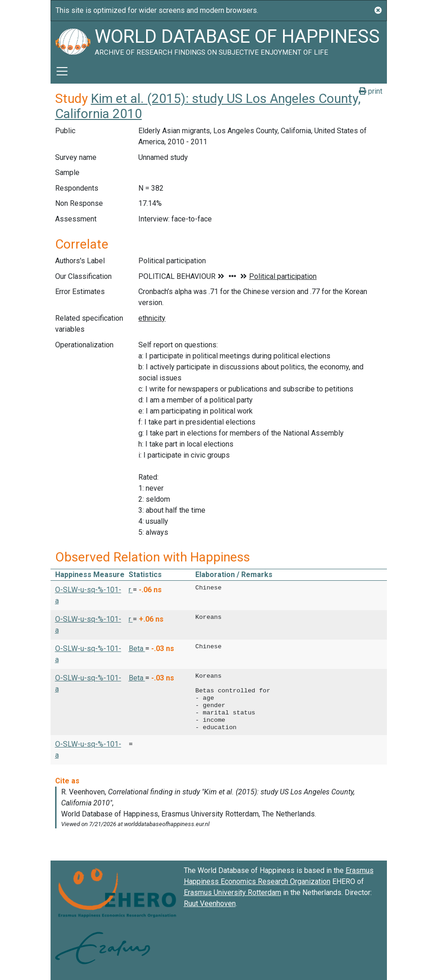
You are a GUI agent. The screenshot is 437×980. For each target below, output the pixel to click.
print (371, 91)
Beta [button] (137, 649)
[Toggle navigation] (62, 71)
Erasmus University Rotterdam (233, 892)
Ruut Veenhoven (210, 904)
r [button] (131, 590)
